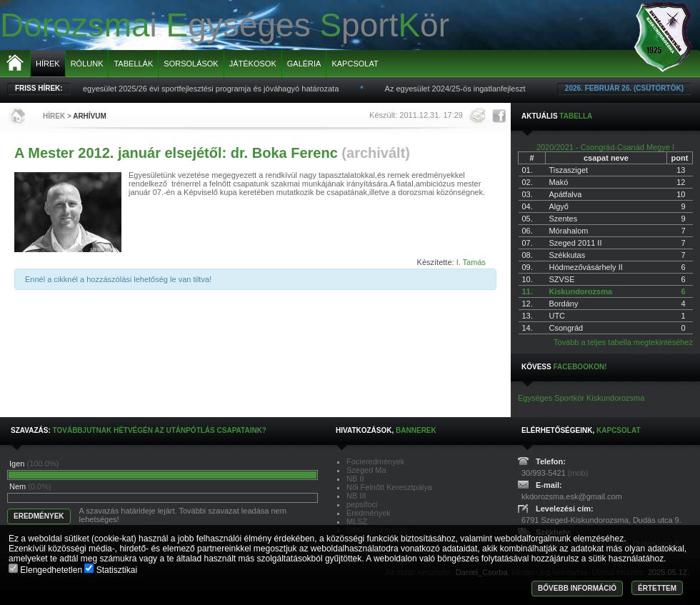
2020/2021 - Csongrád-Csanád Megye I (605, 147)
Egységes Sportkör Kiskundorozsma (581, 398)
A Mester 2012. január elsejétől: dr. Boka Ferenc (176, 153)
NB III (356, 496)
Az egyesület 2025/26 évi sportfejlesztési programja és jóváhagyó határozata (210, 89)
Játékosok (253, 64)
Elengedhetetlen (46, 570)
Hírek (48, 64)
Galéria (304, 64)
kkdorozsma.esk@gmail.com (572, 496)
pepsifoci (362, 504)
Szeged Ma (366, 470)
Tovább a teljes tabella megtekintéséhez (623, 342)
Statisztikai (111, 570)
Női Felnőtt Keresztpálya (389, 487)
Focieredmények (375, 461)
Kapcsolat (355, 64)
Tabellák (133, 64)
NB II (355, 479)
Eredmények (369, 513)
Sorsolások (191, 64)
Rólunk (87, 64)
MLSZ (357, 521)
